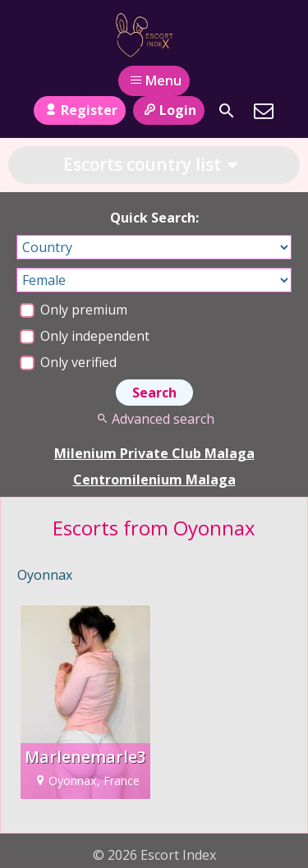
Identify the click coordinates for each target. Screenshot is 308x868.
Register (79, 110)
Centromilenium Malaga (154, 480)
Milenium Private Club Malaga (154, 453)
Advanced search (154, 419)
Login (169, 110)
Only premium (74, 310)
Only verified (68, 362)
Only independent (85, 336)
